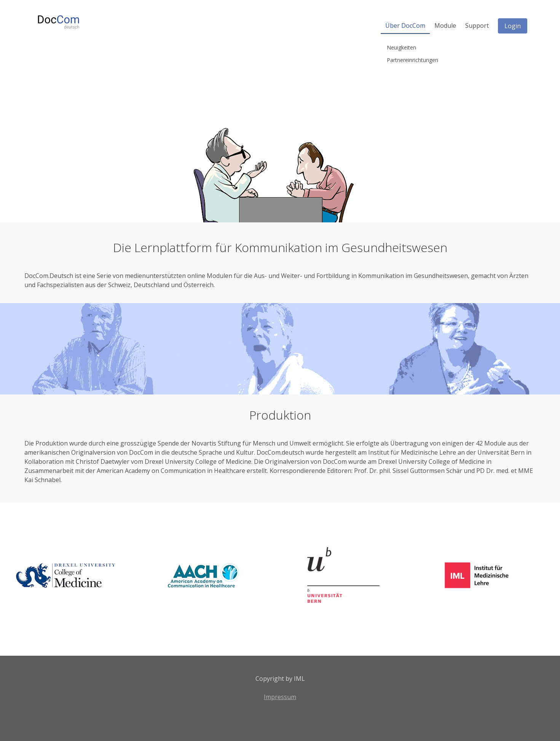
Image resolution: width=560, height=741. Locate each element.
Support (477, 26)
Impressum (280, 697)
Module (445, 26)
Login (513, 26)
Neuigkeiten (401, 47)
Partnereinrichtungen (412, 60)
